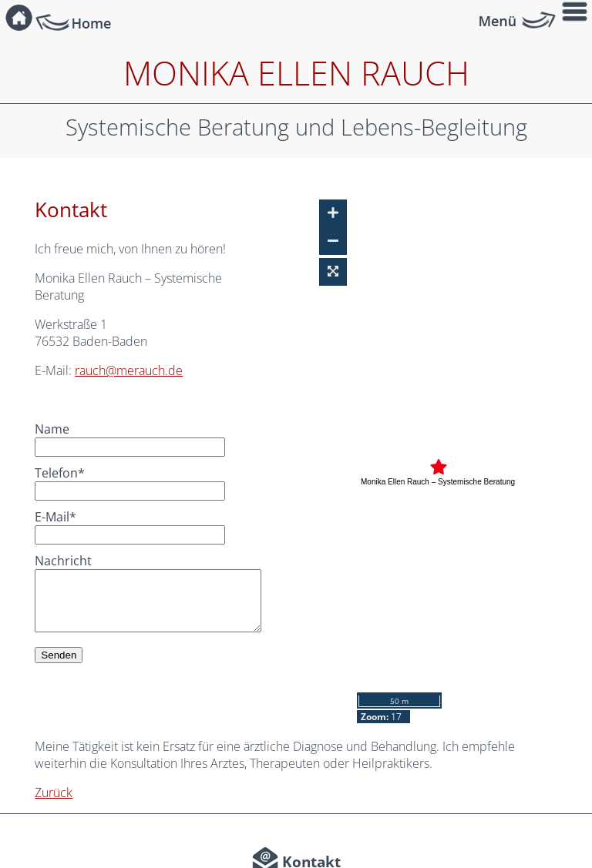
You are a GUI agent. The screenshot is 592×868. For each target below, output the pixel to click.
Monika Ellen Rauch (296, 73)
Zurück (54, 793)
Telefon (62, 473)
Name (52, 429)
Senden (59, 655)
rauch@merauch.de (129, 370)
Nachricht (63, 561)
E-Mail (62, 517)
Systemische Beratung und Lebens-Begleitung (296, 127)
